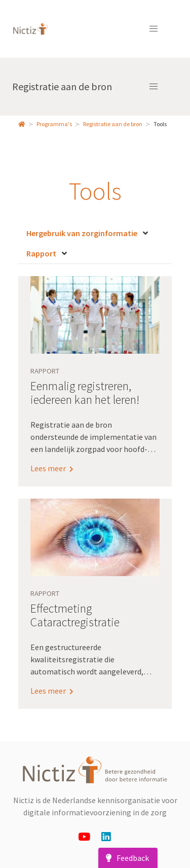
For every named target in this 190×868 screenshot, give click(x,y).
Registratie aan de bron (62, 86)
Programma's (54, 124)
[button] (154, 29)
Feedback (126, 858)
